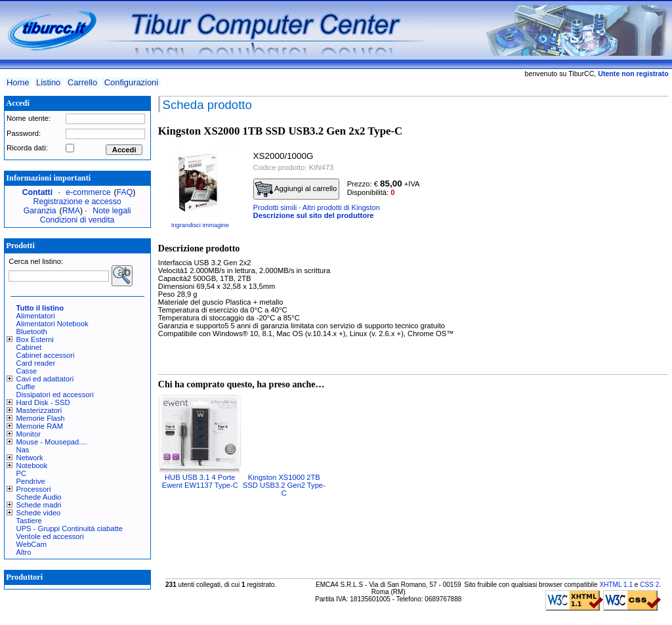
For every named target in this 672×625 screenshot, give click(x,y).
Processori (34, 489)
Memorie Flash (41, 418)
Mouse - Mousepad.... (52, 442)
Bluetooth (32, 332)
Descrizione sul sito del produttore (314, 215)
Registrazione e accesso (77, 202)
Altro (24, 552)
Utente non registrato (633, 74)
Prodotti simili (275, 207)
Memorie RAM (40, 426)
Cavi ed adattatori (45, 379)
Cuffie (26, 387)
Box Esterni (35, 339)
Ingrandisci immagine (200, 225)
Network (30, 458)
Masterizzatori (39, 410)
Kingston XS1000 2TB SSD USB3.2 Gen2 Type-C (284, 485)
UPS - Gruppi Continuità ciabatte (70, 528)
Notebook (32, 465)
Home (18, 82)
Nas (23, 450)
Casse (27, 371)
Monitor (29, 434)
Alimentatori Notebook (52, 324)
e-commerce (88, 192)
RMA (71, 211)
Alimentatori (36, 316)
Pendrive (31, 481)
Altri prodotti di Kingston (341, 207)
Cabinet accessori (46, 355)
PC (22, 473)
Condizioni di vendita (77, 220)
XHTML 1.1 (616, 585)
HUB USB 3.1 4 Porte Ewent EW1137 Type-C (200, 481)
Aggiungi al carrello (296, 189)
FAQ (125, 192)
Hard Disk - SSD (43, 402)
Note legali (112, 211)
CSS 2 (649, 585)
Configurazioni (131, 82)
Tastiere (29, 521)
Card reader (36, 363)
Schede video (39, 513)
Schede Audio (39, 497)
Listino (48, 82)
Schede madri (39, 505)
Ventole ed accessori (50, 536)
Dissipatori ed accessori (55, 395)
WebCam (31, 544)
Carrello (82, 82)
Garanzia (40, 211)
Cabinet (29, 347)
